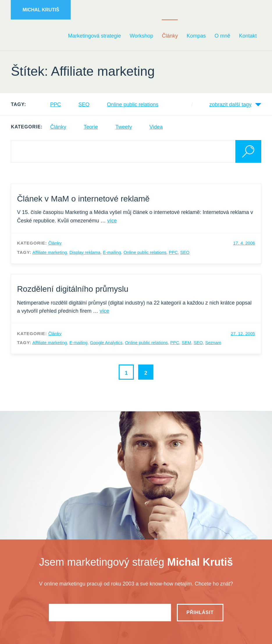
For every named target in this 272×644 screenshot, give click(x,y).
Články (58, 127)
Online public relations (133, 105)
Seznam (213, 343)
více (112, 221)
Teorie (91, 127)
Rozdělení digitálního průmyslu (73, 289)
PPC (55, 105)
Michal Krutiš (41, 10)
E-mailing (112, 252)
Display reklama (85, 252)
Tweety (123, 127)
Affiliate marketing (50, 252)
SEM (187, 343)
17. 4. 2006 (244, 243)
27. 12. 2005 (243, 333)
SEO (84, 105)
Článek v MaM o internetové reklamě (83, 199)
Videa (156, 127)
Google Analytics (106, 343)
